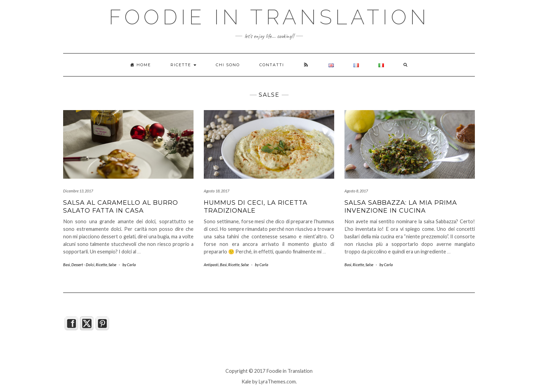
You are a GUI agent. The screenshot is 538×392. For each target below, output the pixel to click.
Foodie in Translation (269, 17)
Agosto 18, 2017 (217, 191)
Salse (112, 265)
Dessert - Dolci (83, 265)
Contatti (272, 65)
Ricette (183, 65)
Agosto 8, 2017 (356, 191)
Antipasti (211, 265)
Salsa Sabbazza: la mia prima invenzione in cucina (401, 207)
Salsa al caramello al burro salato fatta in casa (121, 207)
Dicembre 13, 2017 (78, 191)
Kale (246, 382)
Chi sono (228, 65)
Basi (67, 265)
